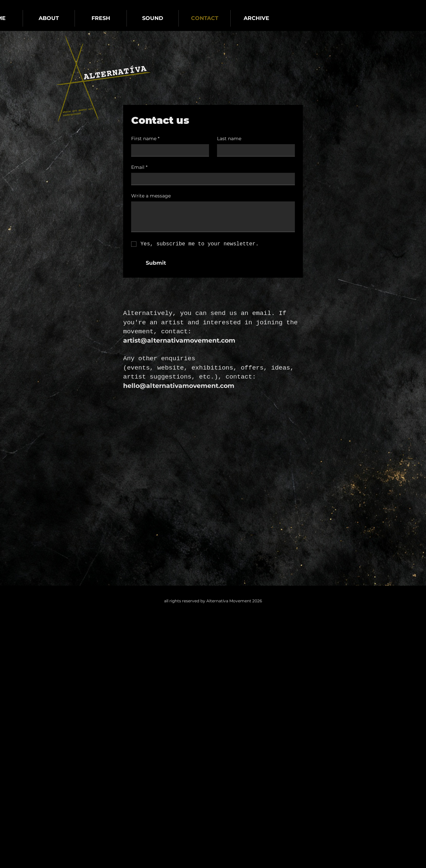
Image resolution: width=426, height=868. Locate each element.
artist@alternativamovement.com (179, 340)
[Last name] (254, 150)
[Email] (211, 179)
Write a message (151, 196)
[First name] (168, 150)
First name (145, 139)
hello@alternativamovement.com (179, 386)
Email (139, 167)
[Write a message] (213, 217)
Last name (229, 139)
